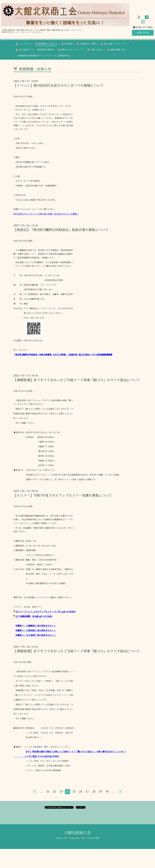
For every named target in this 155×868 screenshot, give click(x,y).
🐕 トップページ (23, 44)
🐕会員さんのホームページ (70, 50)
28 (94, 792)
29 (101, 792)
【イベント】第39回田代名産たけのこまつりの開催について (59, 86)
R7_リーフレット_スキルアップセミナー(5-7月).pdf (41, 612)
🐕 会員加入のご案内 (87, 44)
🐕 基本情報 (67, 44)
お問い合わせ (143, 33)
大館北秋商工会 (77, 833)
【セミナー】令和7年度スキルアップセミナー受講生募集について (63, 495)
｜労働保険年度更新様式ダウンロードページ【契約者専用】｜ (44, 56)
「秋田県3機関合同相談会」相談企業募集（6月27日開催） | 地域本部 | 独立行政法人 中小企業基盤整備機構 (63, 355)
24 (68, 792)
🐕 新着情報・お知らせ (46, 44)
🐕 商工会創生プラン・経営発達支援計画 (35, 50)
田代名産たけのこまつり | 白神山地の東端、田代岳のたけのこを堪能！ (46, 214)
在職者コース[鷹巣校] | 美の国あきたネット (36, 626)
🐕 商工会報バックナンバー (114, 44)
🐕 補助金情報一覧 (116, 50)
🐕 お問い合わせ (95, 50)
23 (61, 792)
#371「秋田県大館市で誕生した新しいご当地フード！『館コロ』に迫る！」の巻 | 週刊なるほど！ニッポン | (76, 752)
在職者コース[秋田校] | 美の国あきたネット (36, 631)
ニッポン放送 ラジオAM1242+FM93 (42, 756)
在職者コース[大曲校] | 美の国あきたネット (36, 635)
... (41, 792)
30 (107, 792)
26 (81, 792)
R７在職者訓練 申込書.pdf (29, 616)
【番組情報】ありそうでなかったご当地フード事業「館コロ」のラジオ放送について (77, 380)
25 (74, 792)
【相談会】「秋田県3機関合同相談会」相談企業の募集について (61, 230)
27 (87, 792)
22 (54, 792)
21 (48, 792)
